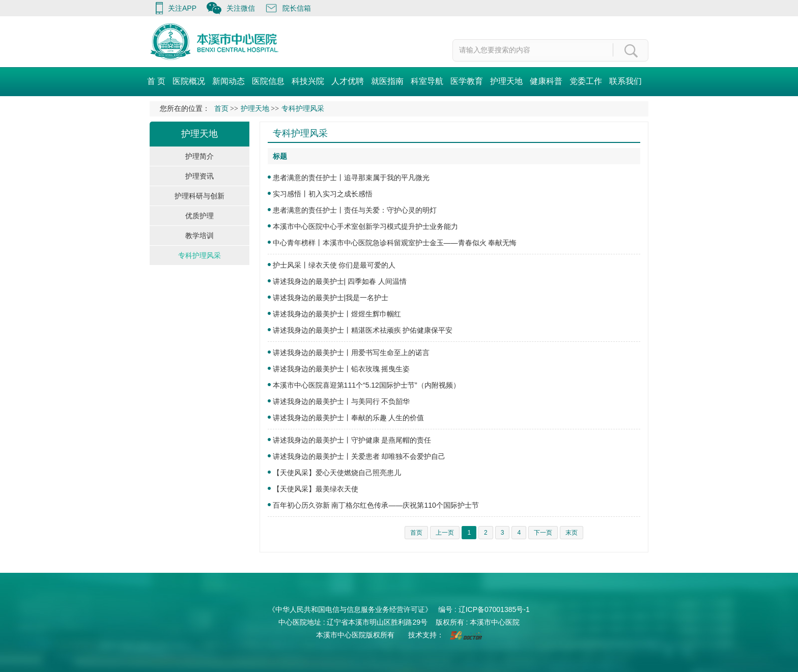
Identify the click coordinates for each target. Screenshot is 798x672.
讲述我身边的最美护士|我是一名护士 (331, 298)
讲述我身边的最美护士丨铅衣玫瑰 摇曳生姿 (341, 369)
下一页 (543, 533)
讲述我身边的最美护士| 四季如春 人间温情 (340, 281)
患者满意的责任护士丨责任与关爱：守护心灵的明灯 (355, 210)
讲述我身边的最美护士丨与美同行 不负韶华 (341, 401)
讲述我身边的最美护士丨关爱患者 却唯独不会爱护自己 (359, 456)
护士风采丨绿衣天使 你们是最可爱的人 (334, 265)
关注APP (182, 8)
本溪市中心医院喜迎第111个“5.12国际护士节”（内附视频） (366, 385)
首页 (221, 109)
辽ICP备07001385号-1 (494, 609)
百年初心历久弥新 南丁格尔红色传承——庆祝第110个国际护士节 (376, 505)
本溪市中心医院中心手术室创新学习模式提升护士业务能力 (365, 226)
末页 (572, 533)
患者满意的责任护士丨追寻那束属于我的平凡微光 (351, 178)
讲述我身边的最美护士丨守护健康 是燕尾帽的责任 (352, 440)
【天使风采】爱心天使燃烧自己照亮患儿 (337, 473)
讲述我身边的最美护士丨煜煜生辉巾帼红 (337, 314)
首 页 (156, 81)
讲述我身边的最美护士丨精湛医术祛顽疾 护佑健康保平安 (363, 330)
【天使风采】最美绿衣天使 (316, 489)
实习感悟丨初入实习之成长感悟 (323, 194)
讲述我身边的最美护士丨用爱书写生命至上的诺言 (351, 353)
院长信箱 (297, 8)
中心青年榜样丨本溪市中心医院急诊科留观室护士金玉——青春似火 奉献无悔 (395, 243)
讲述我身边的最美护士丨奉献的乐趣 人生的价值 (349, 418)
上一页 (445, 533)
